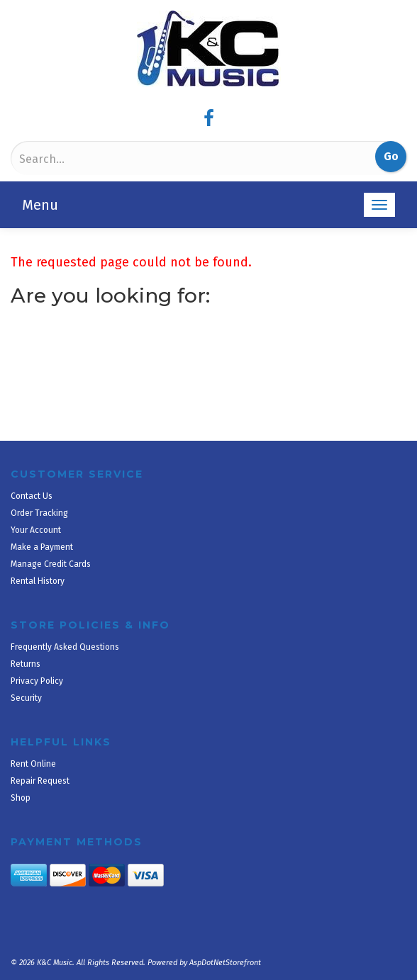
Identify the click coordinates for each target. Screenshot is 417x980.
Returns (26, 664)
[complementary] (314, 902)
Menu (40, 205)
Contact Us (32, 496)
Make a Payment (42, 547)
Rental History (38, 581)
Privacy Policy (37, 681)
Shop (21, 798)
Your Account (36, 530)
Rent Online (33, 764)
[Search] (88, 159)
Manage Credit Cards (51, 564)
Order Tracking (39, 513)
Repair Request (40, 781)
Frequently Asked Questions (65, 647)
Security (26, 698)
